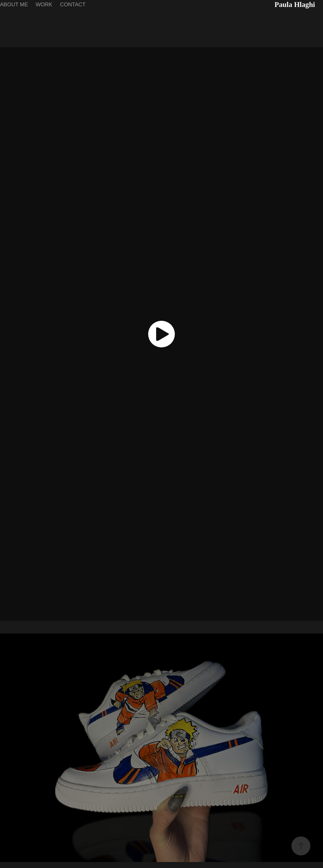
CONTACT (73, 5)
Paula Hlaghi (295, 5)
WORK (44, 5)
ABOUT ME (14, 5)
